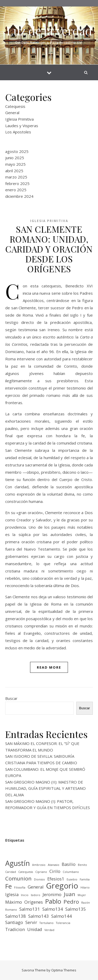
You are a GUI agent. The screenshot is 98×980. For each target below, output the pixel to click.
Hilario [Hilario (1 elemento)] (85, 887)
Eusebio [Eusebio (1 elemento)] (72, 879)
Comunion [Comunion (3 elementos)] (18, 879)
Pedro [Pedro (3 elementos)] (71, 902)
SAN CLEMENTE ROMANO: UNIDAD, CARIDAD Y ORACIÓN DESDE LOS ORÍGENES (49, 249)
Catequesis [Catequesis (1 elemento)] (26, 872)
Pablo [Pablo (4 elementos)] (53, 901)
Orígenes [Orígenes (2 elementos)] (34, 902)
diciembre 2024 (19, 196)
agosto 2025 (17, 151)
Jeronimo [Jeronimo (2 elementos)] (52, 894)
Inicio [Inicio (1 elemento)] (25, 895)
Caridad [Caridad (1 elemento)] (11, 872)
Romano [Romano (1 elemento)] (11, 910)
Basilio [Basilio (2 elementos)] (69, 864)
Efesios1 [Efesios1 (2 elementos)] (56, 879)
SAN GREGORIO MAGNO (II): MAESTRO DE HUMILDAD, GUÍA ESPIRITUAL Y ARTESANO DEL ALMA (45, 788)
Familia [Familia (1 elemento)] (85, 879)
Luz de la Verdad (49, 31)
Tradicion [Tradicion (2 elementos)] (15, 929)
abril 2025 (14, 171)
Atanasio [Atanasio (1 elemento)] (54, 865)
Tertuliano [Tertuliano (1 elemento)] (47, 923)
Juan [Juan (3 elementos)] (70, 894)
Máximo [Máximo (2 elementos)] (14, 902)
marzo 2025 (16, 177)
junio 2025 (15, 158)
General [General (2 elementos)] (36, 887)
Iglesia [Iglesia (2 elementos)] (12, 894)
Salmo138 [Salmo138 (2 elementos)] (16, 916)
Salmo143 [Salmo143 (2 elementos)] (39, 916)
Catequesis (15, 106)
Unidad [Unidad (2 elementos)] (35, 929)
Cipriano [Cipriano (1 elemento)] (41, 872)
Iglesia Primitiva (19, 119)
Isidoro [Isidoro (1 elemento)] (36, 895)
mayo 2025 (15, 164)
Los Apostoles (18, 132)
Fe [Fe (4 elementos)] (8, 886)
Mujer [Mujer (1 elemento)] (82, 895)
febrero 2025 (17, 183)
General (12, 113)
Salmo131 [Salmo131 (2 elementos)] (30, 909)
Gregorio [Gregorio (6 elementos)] (62, 886)
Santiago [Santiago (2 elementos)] (14, 922)
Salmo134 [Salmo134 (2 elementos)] (53, 909)
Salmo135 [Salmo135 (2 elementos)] (76, 909)
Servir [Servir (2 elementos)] (31, 922)
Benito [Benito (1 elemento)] (82, 865)
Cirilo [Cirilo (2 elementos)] (55, 871)
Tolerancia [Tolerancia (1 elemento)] (63, 923)
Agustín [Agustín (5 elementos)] (18, 863)
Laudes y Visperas (22, 126)
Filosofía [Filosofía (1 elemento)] (20, 887)
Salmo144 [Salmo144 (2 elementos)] (62, 916)
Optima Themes (64, 970)
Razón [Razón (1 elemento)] (86, 903)
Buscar (11, 698)
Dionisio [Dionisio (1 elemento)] (39, 879)
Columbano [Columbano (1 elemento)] (71, 872)
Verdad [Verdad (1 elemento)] (49, 930)
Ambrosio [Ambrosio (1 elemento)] (39, 865)
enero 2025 (16, 190)
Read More (49, 667)
